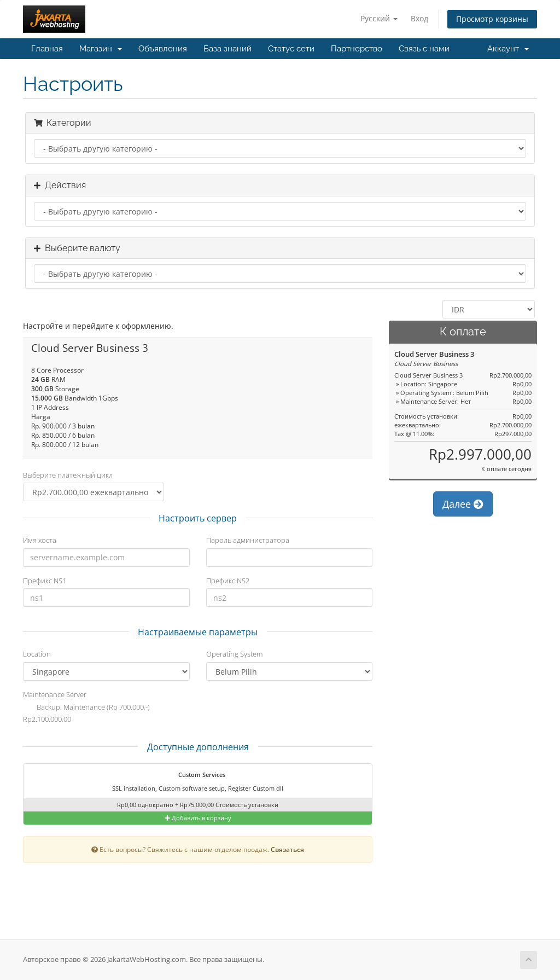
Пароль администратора (248, 540)
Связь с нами (424, 49)
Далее (463, 504)
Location (37, 654)
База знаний (227, 49)
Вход (419, 18)
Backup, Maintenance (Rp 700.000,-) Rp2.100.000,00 (86, 713)
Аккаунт (508, 49)
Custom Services (195, 775)
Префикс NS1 (45, 581)
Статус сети (291, 49)
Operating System (234, 654)
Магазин (101, 49)
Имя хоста (40, 540)
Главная (47, 49)
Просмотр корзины (492, 19)
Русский (379, 18)
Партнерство (357, 49)
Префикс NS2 (228, 581)
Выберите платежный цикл (68, 475)
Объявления (163, 49)
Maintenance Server (55, 694)
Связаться (287, 849)
